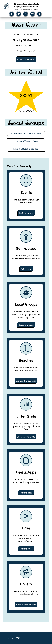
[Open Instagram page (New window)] (26, 14)
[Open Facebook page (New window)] (12, 14)
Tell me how (26, 269)
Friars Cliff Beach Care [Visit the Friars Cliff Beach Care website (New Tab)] (26, 141)
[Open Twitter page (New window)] (19, 14)
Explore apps (26, 493)
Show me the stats (26, 437)
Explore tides (26, 549)
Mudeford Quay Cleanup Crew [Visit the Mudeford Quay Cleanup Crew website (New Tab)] (26, 134)
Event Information (26, 59)
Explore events (26, 213)
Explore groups (26, 325)
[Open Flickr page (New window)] (32, 14)
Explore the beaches (26, 381)
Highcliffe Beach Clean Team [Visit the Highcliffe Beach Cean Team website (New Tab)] (26, 149)
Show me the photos (26, 605)
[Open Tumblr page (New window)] (39, 14)
